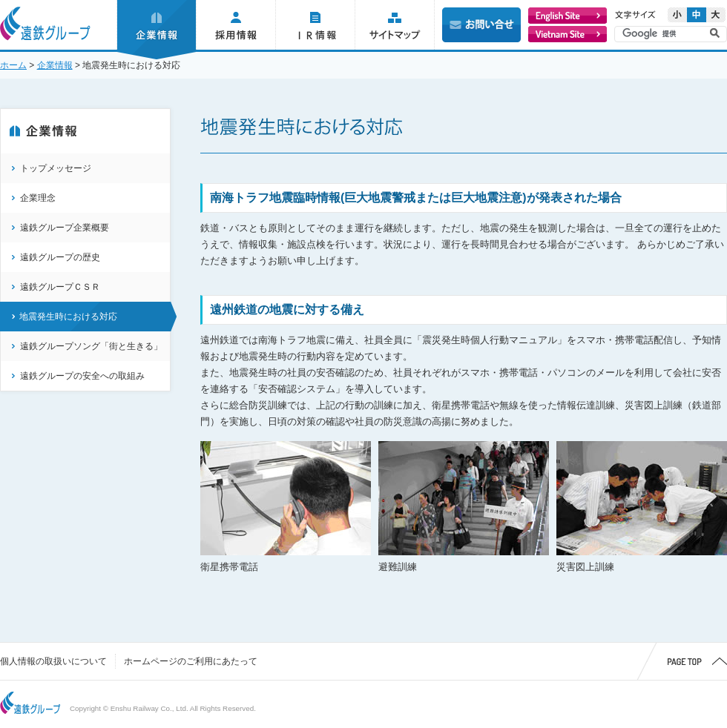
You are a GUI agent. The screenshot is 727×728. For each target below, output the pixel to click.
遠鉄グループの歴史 (60, 257)
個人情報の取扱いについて (53, 661)
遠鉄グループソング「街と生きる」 (91, 346)
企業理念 (38, 198)
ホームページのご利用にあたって (191, 661)
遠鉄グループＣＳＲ (60, 287)
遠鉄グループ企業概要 (65, 228)
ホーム (13, 65)
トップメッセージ (56, 168)
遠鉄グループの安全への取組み (82, 376)
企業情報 (55, 65)
